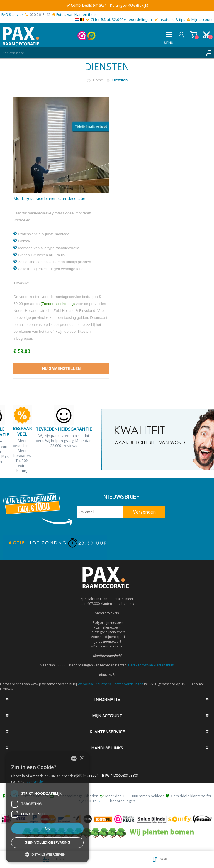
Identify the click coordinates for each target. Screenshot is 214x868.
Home (98, 80)
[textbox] (101, 53)
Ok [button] (47, 828)
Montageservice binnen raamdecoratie (49, 198)
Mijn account (202, 19)
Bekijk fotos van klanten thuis (151, 665)
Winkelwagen (194, 35)
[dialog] (47, 807)
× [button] (82, 758)
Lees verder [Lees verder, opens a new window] (35, 782)
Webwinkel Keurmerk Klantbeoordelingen (110, 684)
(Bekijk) (142, 5)
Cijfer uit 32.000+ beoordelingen (121, 19)
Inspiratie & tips (172, 19)
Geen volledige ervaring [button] (47, 843)
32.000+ (103, 801)
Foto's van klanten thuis (76, 14)
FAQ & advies (13, 14)
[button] (47, 854)
